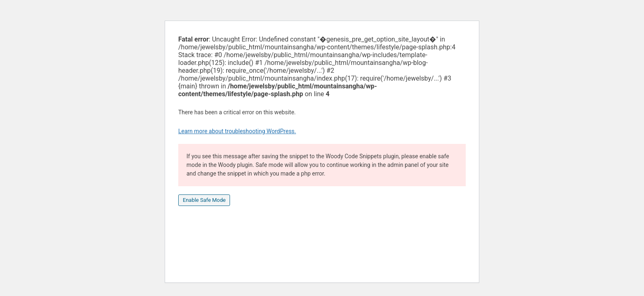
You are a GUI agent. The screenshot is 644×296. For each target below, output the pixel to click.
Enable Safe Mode (204, 200)
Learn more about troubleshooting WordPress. (237, 131)
